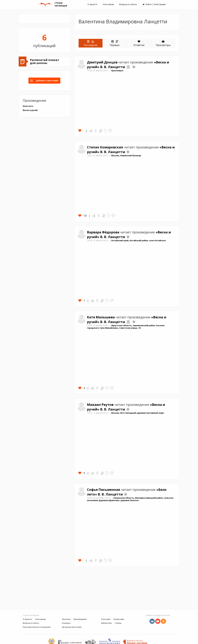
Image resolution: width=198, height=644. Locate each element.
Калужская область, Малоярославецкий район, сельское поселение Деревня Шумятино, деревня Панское (130, 499)
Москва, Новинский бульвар (126, 155)
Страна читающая (31, 615)
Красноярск (117, 70)
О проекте (92, 4)
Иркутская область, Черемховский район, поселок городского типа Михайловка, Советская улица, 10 (126, 327)
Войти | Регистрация (154, 4)
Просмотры (163, 44)
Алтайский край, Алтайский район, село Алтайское (139, 240)
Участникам (108, 4)
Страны (118, 623)
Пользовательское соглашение (37, 627)
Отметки (139, 44)
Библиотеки (106, 623)
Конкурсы (66, 623)
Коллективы (119, 619)
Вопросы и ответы (128, 4)
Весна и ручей (30, 110)
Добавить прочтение (46, 81)
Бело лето (28, 106)
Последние (91, 43)
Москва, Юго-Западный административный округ (138, 413)
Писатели (66, 619)
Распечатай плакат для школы (45, 61)
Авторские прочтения (72, 627)
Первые (115, 43)
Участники (106, 619)
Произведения (80, 619)
